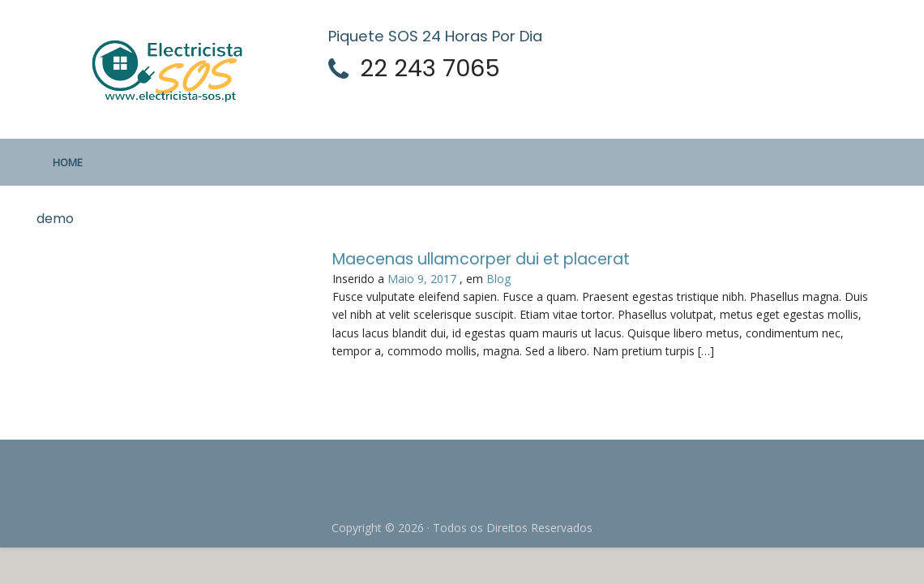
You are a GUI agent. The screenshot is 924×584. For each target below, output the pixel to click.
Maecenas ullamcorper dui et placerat (481, 259)
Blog (498, 279)
